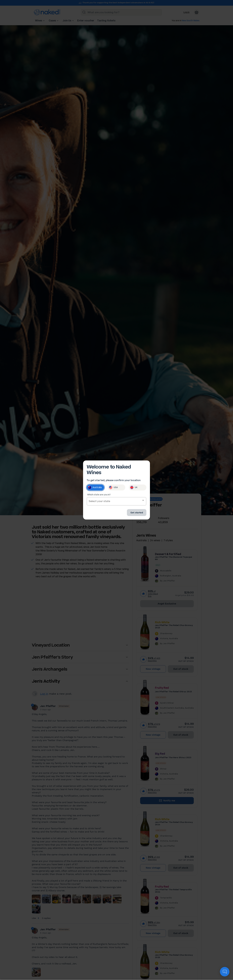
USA (113, 489)
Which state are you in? (99, 496)
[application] (225, 972)
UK (134, 489)
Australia (95, 489)
